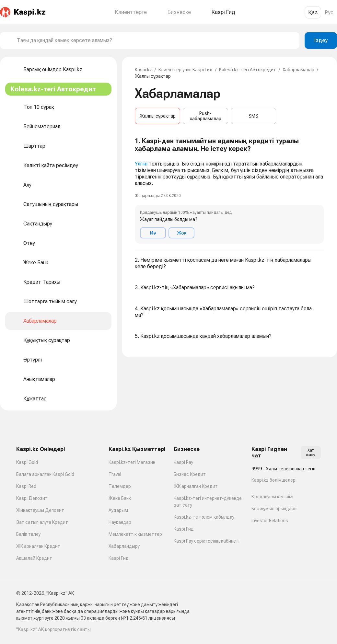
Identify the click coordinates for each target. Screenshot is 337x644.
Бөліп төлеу (28, 534)
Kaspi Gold (27, 462)
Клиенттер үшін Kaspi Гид (186, 70)
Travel (115, 474)
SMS (253, 116)
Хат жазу (311, 453)
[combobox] (156, 40)
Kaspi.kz (143, 70)
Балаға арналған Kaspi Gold (45, 474)
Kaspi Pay (183, 462)
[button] (229, 190)
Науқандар (120, 522)
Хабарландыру (124, 546)
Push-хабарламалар (206, 116)
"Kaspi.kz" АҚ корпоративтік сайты (53, 629)
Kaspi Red (26, 486)
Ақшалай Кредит (34, 558)
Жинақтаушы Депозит (40, 510)
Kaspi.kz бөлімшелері (274, 480)
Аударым (118, 510)
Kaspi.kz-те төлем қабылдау (204, 517)
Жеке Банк (120, 498)
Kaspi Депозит (32, 498)
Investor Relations (270, 521)
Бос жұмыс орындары (274, 509)
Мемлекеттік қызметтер (135, 534)
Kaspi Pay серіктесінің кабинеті (207, 541)
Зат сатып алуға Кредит (42, 522)
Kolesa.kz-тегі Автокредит (248, 70)
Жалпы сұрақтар (158, 116)
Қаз (313, 12)
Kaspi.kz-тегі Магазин (132, 462)
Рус (329, 12)
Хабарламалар (298, 70)
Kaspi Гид (119, 558)
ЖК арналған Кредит (38, 546)
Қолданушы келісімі (272, 497)
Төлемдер (120, 486)
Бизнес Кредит (190, 474)
